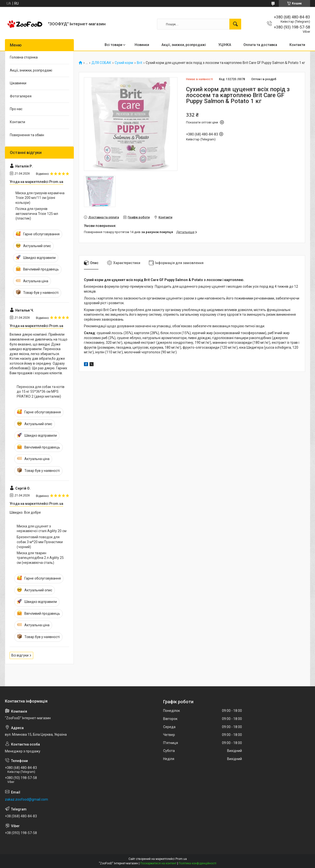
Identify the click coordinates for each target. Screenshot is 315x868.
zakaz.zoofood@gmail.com (26, 799)
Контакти (297, 45)
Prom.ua (181, 859)
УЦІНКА (225, 45)
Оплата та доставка (260, 45)
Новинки (142, 45)
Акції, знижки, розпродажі (184, 45)
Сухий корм (124, 63)
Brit (140, 63)
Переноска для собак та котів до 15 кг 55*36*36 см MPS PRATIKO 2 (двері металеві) (41, 392)
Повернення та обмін (27, 135)
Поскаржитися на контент (158, 863)
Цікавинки (18, 83)
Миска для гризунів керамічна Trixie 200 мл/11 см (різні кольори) (40, 198)
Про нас (16, 109)
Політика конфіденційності (197, 863)
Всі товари (113, 45)
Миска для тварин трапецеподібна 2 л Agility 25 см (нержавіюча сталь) (40, 558)
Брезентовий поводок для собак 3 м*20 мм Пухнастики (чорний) (40, 542)
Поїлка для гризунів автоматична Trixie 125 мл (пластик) (37, 214)
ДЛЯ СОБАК (101, 63)
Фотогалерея (21, 96)
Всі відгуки (20, 655)
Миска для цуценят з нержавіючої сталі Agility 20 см (42, 529)
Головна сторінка (24, 57)
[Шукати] (235, 24)
